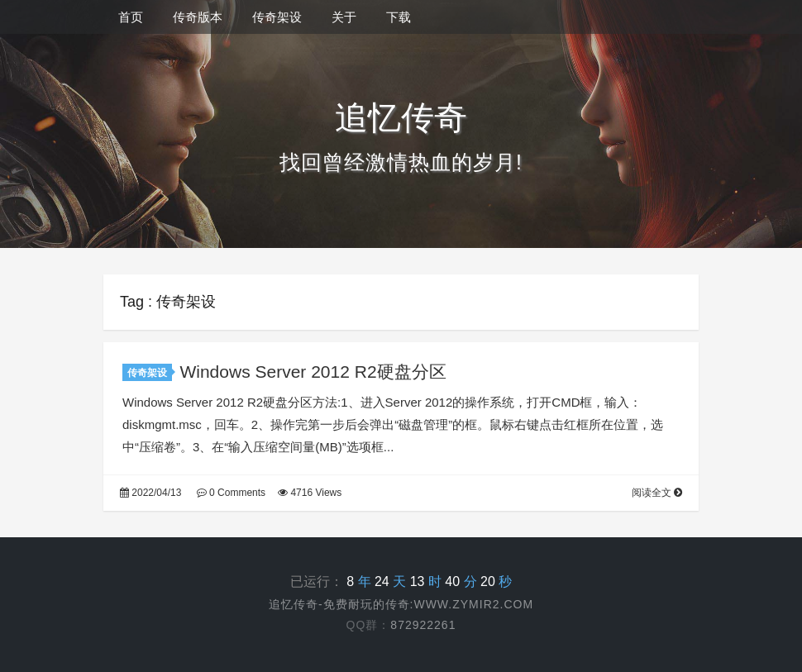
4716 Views (310, 493)
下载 (399, 17)
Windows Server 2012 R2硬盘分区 (313, 372)
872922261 (423, 625)
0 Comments (231, 493)
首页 (131, 17)
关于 (344, 17)
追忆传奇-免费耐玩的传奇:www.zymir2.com (401, 604)
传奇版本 (198, 17)
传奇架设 (277, 17)
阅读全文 (657, 493)
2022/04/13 (150, 493)
